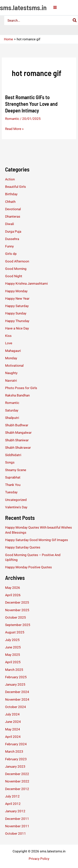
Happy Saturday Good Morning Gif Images (37, 540)
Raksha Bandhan (17, 395)
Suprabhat (13, 477)
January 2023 (15, 766)
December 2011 (17, 819)
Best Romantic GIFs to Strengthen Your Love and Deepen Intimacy (31, 104)
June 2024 (13, 722)
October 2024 (16, 707)
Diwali (10, 224)
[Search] (75, 20)
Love (9, 343)
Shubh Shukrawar (18, 448)
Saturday (12, 410)
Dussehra (12, 239)
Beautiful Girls (16, 187)
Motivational (14, 366)
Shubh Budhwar (17, 425)
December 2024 (17, 692)
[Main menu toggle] (55, 7)
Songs (10, 462)
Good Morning (16, 269)
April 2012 (13, 804)
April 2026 (13, 595)
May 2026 (13, 588)
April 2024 (13, 737)
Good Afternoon (17, 261)
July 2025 (12, 640)
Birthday (11, 194)
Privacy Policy (39, 859)
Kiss (8, 336)
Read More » (14, 129)
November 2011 (17, 826)
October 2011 (16, 834)
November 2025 (17, 610)
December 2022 (17, 774)
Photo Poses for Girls (21, 388)
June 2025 (13, 647)
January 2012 (15, 811)
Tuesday (11, 492)
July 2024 (12, 714)
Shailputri (12, 418)
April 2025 (13, 662)
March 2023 (14, 751)
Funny (9, 246)
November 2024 (17, 699)
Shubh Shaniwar (17, 440)
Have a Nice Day (17, 328)
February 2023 (16, 759)
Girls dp (11, 254)
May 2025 (13, 655)
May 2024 (13, 729)
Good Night (14, 276)
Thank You (13, 485)
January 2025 (15, 684)
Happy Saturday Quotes (23, 547)
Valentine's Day (16, 507)
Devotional (13, 209)
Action (10, 179)
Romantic (12, 119)
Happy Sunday (16, 313)
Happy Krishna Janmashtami (26, 283)
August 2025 (15, 632)
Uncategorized (16, 500)
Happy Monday (16, 291)
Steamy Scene (16, 470)
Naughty (11, 373)
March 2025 (14, 670)
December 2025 (17, 602)
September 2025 (18, 625)
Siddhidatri (13, 455)
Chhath (10, 202)
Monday (11, 358)
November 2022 (17, 781)
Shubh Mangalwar (18, 433)
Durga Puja (13, 231)
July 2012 (12, 796)
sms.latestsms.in (23, 7)
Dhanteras (13, 216)
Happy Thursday (17, 321)
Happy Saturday (17, 306)
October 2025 (16, 617)
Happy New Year (17, 298)
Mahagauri (13, 351)
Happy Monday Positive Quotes (28, 567)
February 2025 (16, 677)
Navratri (11, 381)
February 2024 (16, 744)
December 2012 (17, 789)
